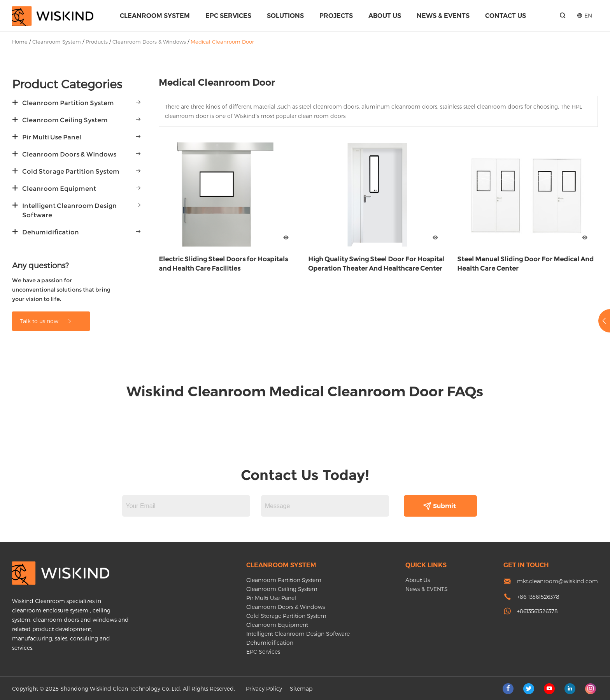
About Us (385, 16)
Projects (336, 16)
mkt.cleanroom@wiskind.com (557, 581)
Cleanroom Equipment (59, 189)
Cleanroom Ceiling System (65, 120)
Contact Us (506, 16)
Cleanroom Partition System (68, 103)
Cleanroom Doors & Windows (149, 42)
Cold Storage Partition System (71, 171)
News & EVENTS (443, 16)
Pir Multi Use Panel (52, 137)
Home (20, 42)
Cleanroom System (155, 16)
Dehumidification (51, 232)
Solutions (285, 16)
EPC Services (228, 16)
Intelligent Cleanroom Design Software (69, 210)
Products (97, 42)
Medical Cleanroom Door (222, 42)
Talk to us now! (46, 321)
